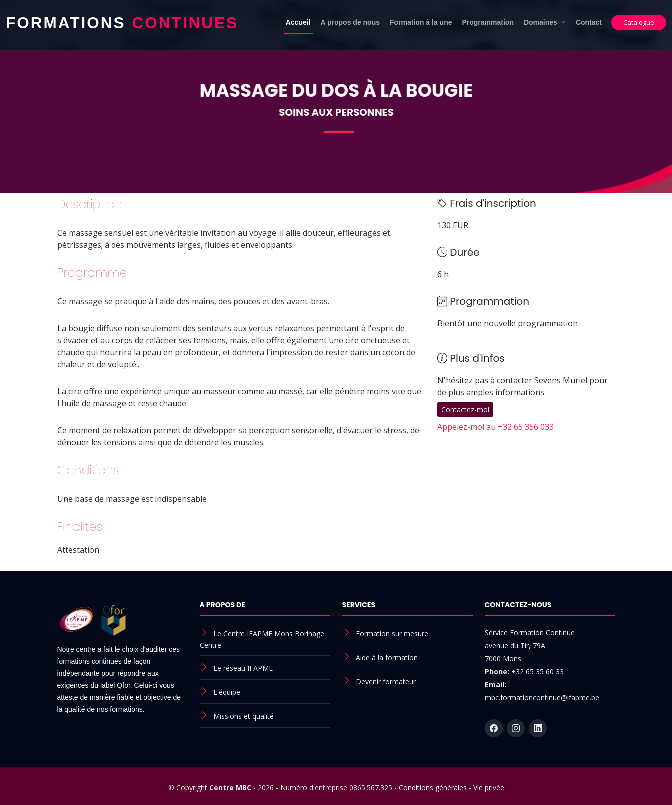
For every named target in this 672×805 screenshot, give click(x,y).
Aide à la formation (387, 657)
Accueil (298, 22)
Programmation (487, 22)
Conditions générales (433, 787)
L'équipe (227, 692)
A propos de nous (350, 22)
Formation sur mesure (392, 633)
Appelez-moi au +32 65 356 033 (495, 427)
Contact (589, 22)
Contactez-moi (465, 409)
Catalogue (639, 22)
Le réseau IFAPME (243, 668)
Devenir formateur (386, 681)
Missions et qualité (244, 716)
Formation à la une (421, 22)
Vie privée (489, 787)
